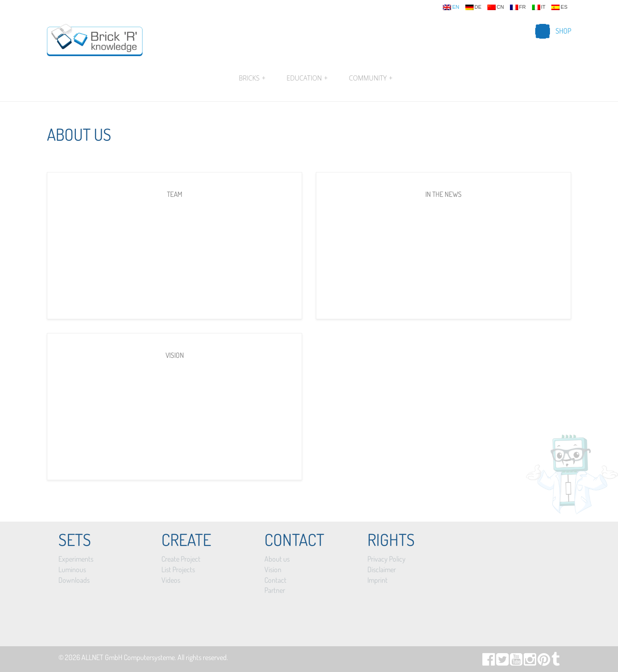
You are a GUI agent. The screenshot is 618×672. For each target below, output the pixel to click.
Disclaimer (382, 569)
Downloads (74, 580)
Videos (171, 580)
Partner (275, 590)
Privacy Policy (386, 559)
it (539, 7)
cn (496, 7)
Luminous (72, 569)
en (451, 7)
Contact (275, 580)
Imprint (378, 580)
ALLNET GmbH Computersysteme (128, 657)
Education (307, 78)
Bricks (252, 78)
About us (277, 559)
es (559, 7)
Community (370, 78)
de (473, 7)
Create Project (181, 559)
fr (518, 7)
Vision (273, 569)
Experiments (76, 559)
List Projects (178, 569)
